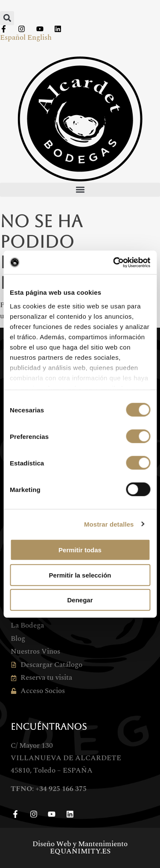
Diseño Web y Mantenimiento (80, 848)
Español (13, 38)
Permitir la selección (80, 575)
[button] (7, 18)
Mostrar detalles (109, 524)
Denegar (80, 600)
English (39, 38)
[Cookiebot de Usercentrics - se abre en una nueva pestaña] (114, 262)
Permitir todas (80, 550)
